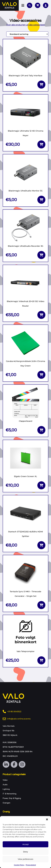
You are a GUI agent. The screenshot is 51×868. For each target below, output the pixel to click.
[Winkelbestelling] (27, 34)
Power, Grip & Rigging (12, 798)
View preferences (26, 859)
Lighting (6, 789)
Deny (26, 852)
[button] (47, 819)
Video (5, 780)
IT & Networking (10, 794)
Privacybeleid (31, 865)
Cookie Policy (19, 865)
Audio (5, 785)
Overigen (6, 803)
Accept (26, 844)
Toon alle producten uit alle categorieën (26, 25)
